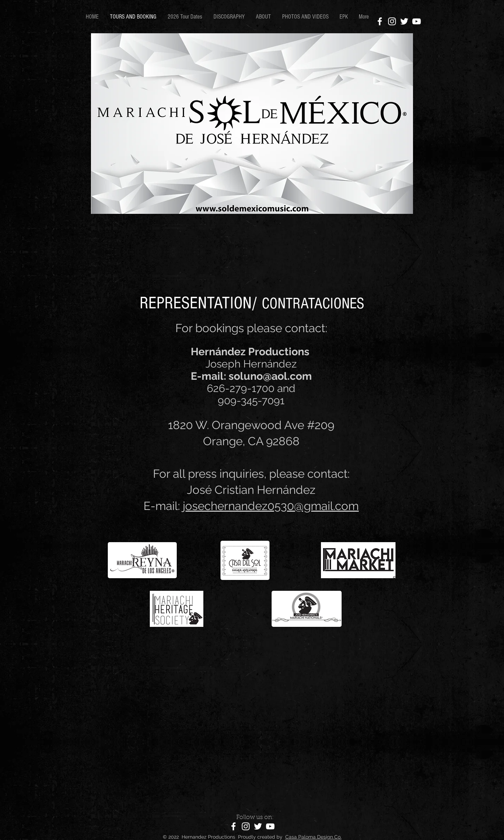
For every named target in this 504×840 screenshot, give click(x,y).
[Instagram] (392, 21)
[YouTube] (416, 21)
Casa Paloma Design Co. (313, 837)
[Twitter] (404, 21)
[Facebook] (380, 21)
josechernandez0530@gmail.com (271, 506)
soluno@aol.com (270, 376)
